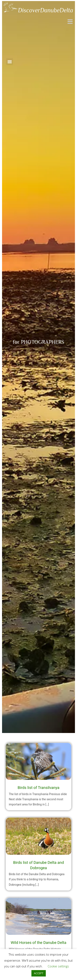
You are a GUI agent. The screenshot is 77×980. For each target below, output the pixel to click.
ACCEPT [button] (39, 973)
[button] (10, 62)
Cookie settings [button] (58, 966)
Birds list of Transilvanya (39, 788)
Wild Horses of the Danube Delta (38, 943)
